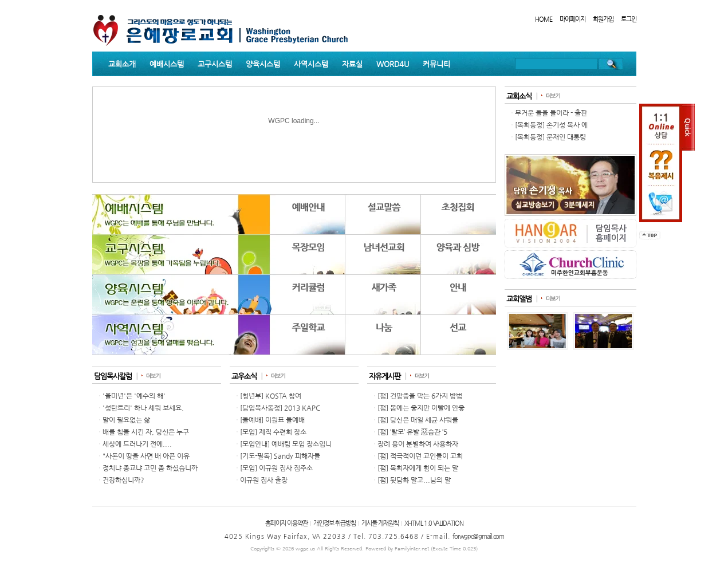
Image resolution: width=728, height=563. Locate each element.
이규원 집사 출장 (264, 480)
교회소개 (122, 64)
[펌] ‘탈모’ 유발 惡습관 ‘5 (412, 432)
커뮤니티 (436, 64)
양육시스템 (263, 64)
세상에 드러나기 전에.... (137, 444)
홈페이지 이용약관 (286, 523)
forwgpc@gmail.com (478, 536)
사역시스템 (311, 64)
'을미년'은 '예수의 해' (134, 396)
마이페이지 (572, 19)
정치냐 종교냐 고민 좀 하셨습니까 (150, 468)
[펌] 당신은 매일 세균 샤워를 (418, 420)
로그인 (629, 19)
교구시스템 (215, 64)
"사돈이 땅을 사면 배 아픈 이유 (146, 456)
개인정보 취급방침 (335, 523)
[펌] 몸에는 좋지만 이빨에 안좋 (421, 408)
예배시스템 (167, 64)
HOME (544, 19)
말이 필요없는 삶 (126, 420)
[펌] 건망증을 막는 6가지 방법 (420, 396)
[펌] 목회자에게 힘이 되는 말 (418, 468)
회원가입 (603, 19)
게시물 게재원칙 (380, 523)
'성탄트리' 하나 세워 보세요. (143, 408)
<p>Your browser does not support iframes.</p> (294, 274)
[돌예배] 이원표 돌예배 (272, 420)
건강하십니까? (123, 480)
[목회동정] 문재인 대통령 (550, 137)
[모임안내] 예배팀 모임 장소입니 (286, 444)
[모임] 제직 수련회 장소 (273, 432)
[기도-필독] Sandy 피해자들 (280, 456)
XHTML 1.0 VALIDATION (434, 523)
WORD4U (393, 64)
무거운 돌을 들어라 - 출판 (551, 113)
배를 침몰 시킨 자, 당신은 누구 (146, 432)
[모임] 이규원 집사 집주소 (276, 468)
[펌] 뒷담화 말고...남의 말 (414, 480)
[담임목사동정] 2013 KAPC (280, 408)
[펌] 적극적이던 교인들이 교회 (420, 456)
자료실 (352, 64)
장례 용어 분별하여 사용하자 (418, 444)
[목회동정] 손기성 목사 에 (551, 125)
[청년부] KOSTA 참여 (271, 396)
